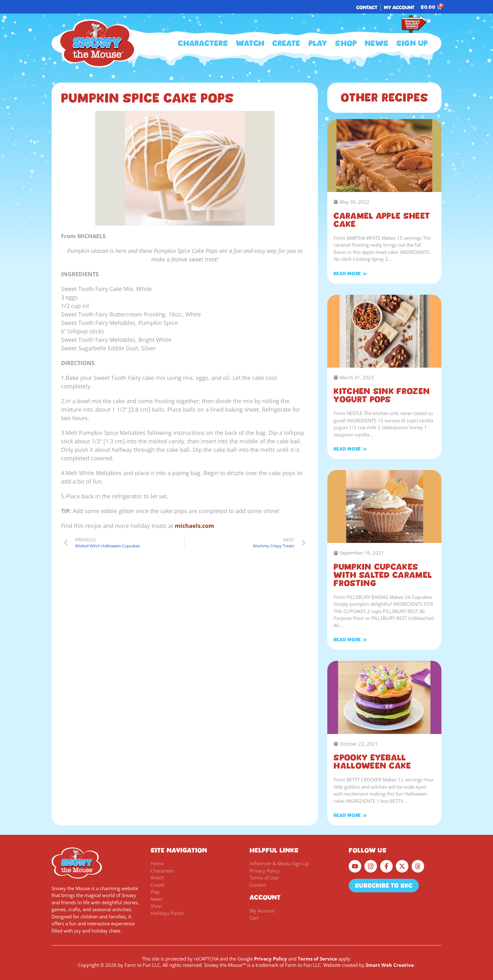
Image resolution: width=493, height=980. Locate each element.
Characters (203, 43)
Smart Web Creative (390, 965)
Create (286, 43)
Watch (250, 43)
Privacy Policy (271, 959)
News (377, 43)
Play (318, 43)
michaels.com (194, 526)
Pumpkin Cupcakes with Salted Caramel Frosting (383, 575)
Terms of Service (317, 959)
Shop (346, 43)
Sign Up (412, 43)
